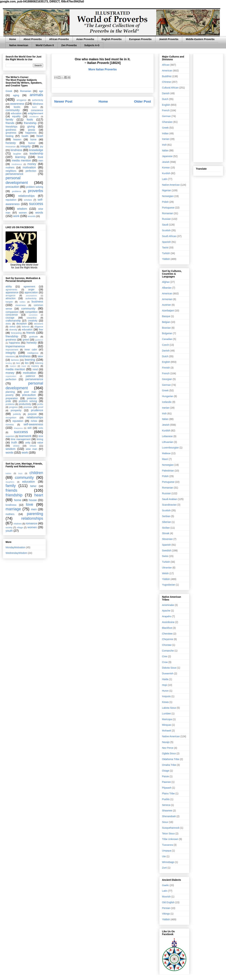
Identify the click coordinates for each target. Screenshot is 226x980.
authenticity (38, 100)
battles (23, 302)
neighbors (11, 171)
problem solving (35, 187)
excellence (34, 117)
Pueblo (166, 799)
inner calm (31, 350)
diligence (39, 327)
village (20, 528)
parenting (35, 514)
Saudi (165, 225)
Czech (166, 345)
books (17, 107)
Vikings (166, 914)
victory (16, 446)
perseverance (14, 174)
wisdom (22, 209)
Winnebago (168, 862)
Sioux (165, 822)
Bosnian (166, 328)
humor (32, 143)
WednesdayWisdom (16, 553)
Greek (9, 91)
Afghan (166, 282)
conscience (37, 110)
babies (8, 473)
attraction (11, 298)
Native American (19, 45)
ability (9, 286)
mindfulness (17, 164)
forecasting (16, 333)
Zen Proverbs (69, 45)
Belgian (166, 322)
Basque (166, 316)
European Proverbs (140, 39)
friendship (30, 123)
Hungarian (168, 396)
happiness (31, 133)
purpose (32, 414)
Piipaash (167, 788)
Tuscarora (168, 845)
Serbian (166, 516)
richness (10, 425)
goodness (11, 130)
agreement (29, 286)
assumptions (31, 296)
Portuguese (168, 208)
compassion (12, 312)
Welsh (165, 573)
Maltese (166, 453)
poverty (10, 395)
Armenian (167, 299)
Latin (165, 179)
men (41, 161)
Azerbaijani (168, 311)
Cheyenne (168, 639)
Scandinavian (169, 505)
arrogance (21, 100)
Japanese (167, 156)
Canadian (167, 339)
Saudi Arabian (170, 499)
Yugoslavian (169, 585)
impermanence (15, 346)
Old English (168, 902)
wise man (32, 449)
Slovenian (167, 539)
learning (20, 157)
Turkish (166, 253)
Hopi (165, 685)
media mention (21, 160)
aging (16, 95)
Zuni (164, 868)
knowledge (36, 150)
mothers (10, 168)
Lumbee (166, 714)
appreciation (31, 292)
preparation (12, 398)
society (9, 528)
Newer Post (63, 101)
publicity (17, 414)
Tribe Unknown (170, 839)
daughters (10, 482)
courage (10, 318)
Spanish (166, 242)
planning (10, 392)
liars (18, 363)
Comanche (168, 651)
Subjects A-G (92, 45)
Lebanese (167, 436)
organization (11, 376)
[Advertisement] (208, 107)
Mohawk (167, 731)
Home (13, 39)
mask (24, 366)
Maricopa (167, 719)
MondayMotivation (15, 547)
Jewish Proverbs (169, 39)
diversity (13, 330)
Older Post (142, 101)
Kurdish (166, 173)
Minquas (167, 725)
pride (8, 401)
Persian (166, 908)
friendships (11, 127)
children (36, 473)
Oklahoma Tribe (171, 759)
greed (26, 340)
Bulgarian (167, 333)
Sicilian (166, 528)
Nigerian (167, 190)
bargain (9, 302)
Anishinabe (168, 605)
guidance (39, 340)
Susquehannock (171, 828)
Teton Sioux (168, 834)
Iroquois (166, 696)
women (23, 213)
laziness (15, 360)
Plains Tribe (168, 793)
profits (40, 404)
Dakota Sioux (169, 668)
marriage (13, 509)
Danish (166, 93)
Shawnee (167, 811)
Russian (166, 219)
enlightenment (35, 113)
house (33, 500)
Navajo (166, 742)
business (37, 302)
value (40, 443)
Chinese (166, 82)
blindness (38, 104)
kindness (16, 150)
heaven (17, 140)
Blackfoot (167, 628)
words (39, 213)
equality (16, 116)
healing (9, 136)
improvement (12, 350)
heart (40, 136)
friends (10, 123)
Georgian (167, 379)
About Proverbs (33, 39)
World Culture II (45, 45)
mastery (35, 366)
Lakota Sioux (169, 708)
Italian (165, 150)
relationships (26, 196)
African (166, 65)
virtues (33, 446)
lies (27, 363)
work (16, 216)
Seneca (166, 805)
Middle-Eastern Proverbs (200, 39)
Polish (165, 202)
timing (40, 439)
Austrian (166, 305)
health (25, 136)
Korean (166, 168)
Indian (165, 133)
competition (31, 312)
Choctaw (167, 645)
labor (40, 356)
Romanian (26, 91)
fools (30, 120)
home (33, 140)
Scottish (166, 230)
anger (31, 289)
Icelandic (167, 402)
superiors (10, 436)
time (41, 436)
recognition (11, 418)
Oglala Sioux (169, 753)
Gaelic (166, 885)
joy (42, 146)
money (32, 164)
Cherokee (167, 634)
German (166, 116)
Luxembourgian (170, 448)
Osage (166, 771)
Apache (166, 611)
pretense (32, 398)
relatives (18, 524)
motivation (29, 167)
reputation (11, 200)
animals (36, 95)
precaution (12, 187)
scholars (28, 200)
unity (28, 443)
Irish (164, 145)
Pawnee (166, 782)
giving (31, 127)
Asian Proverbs (85, 39)
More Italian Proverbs (103, 69)
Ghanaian (167, 122)
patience (30, 376)
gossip (31, 130)
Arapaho (167, 616)
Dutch (165, 99)
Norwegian (168, 196)
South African (169, 236)
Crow (165, 662)
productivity (25, 404)
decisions (39, 324)
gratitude (33, 337)
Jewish (166, 162)
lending (9, 363)
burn (35, 107)
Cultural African (170, 88)
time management (21, 439)
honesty (11, 143)
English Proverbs (112, 39)
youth (9, 531)
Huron (165, 691)
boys (20, 473)
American (167, 71)
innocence (11, 147)
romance (31, 523)
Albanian (167, 288)
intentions (10, 357)
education (16, 113)
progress (13, 407)
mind (35, 369)
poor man (30, 392)
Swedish (167, 551)
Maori (165, 459)
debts (8, 324)
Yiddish (166, 259)
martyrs (13, 366)
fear (41, 330)
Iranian (166, 139)
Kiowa (165, 702)
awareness (17, 104)
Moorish (166, 897)
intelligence (33, 353)
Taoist (165, 247)
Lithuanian (168, 442)
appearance (12, 292)
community (13, 110)
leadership (36, 154)
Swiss (165, 556)
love (40, 157)
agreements (11, 290)
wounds (32, 216)
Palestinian (168, 471)
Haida (165, 679)
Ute (164, 856)
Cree (165, 656)
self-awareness (33, 424)
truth (14, 442)
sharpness (18, 428)
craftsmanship (13, 321)
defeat (12, 327)
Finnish (166, 368)
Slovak (166, 533)
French (166, 110)
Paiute (166, 776)
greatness (11, 133)
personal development (17, 180)
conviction (33, 315)
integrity (25, 146)
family (9, 120)
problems (17, 191)
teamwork (25, 436)
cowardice (32, 318)
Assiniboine (168, 622)
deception (22, 324)
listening (39, 363)
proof (41, 407)
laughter (17, 154)
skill (29, 428)
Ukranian (167, 568)
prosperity (16, 410)
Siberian (166, 522)
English (166, 105)
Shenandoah (169, 816)
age (41, 91)
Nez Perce (168, 748)
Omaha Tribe (169, 765)
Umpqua (167, 851)
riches (34, 421)
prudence (37, 410)
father (33, 486)
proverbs (36, 191)
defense (26, 327)
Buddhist (167, 76)
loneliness (11, 505)
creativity (33, 321)
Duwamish (168, 673)
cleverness (21, 305)
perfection (31, 171)
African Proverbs (59, 39)
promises (28, 407)
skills (41, 428)
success (36, 204)
